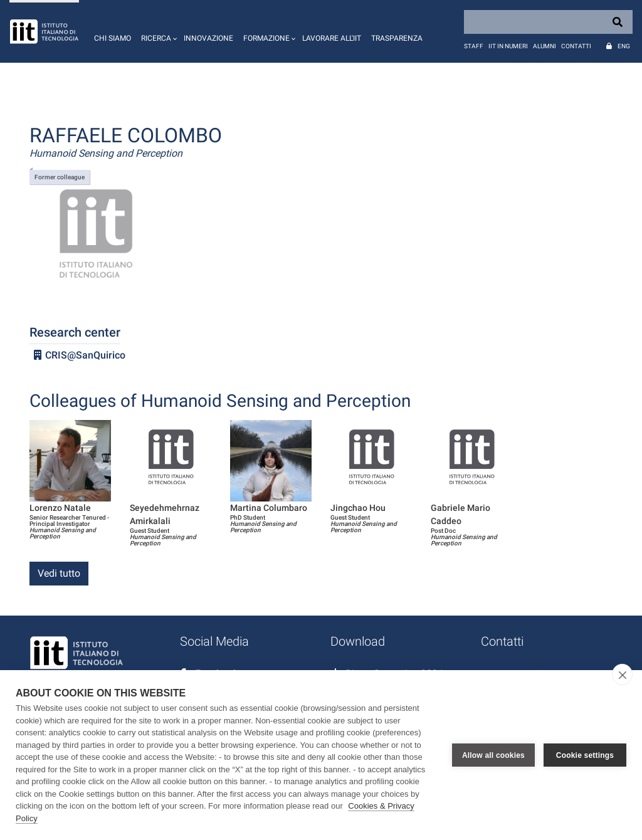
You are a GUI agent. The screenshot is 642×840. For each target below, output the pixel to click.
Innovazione (208, 38)
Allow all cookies (493, 755)
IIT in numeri (508, 46)
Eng (624, 46)
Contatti (576, 46)
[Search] (548, 22)
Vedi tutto (59, 573)
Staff (474, 46)
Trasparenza (397, 38)
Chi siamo (113, 38)
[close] (622, 675)
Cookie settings (585, 755)
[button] (157, 31)
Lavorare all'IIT (332, 38)
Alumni (545, 46)
